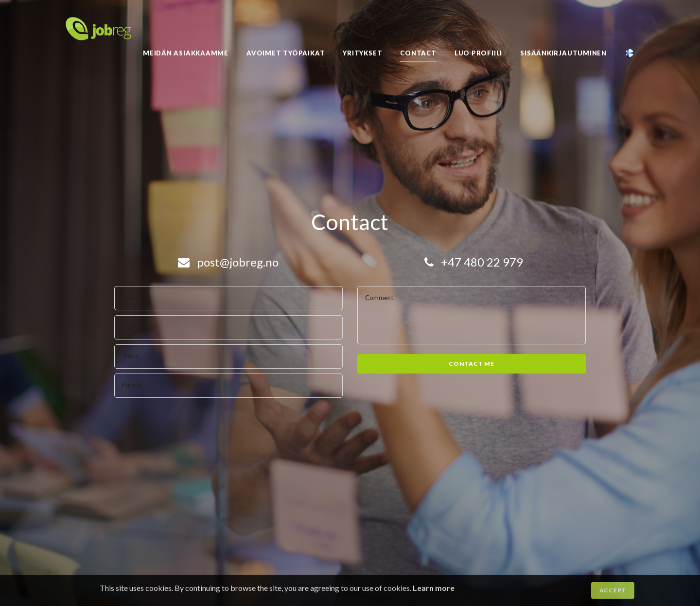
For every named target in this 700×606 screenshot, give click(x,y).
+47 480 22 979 (474, 262)
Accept (613, 590)
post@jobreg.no (228, 262)
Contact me (471, 364)
